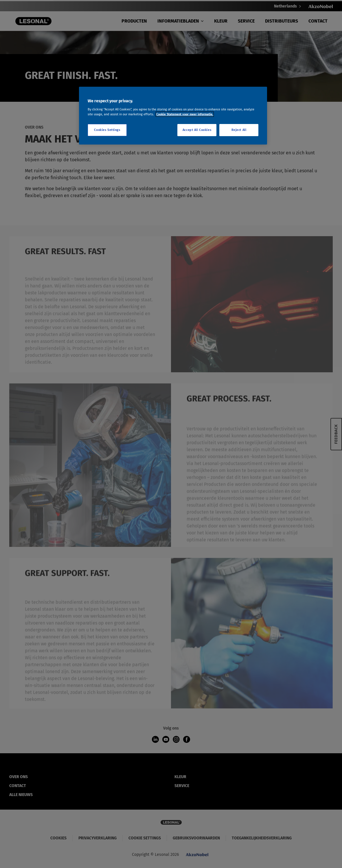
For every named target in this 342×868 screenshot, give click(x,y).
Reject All (239, 130)
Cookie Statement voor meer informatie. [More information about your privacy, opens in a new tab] (185, 114)
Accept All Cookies (197, 130)
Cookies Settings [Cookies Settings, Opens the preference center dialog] (107, 130)
